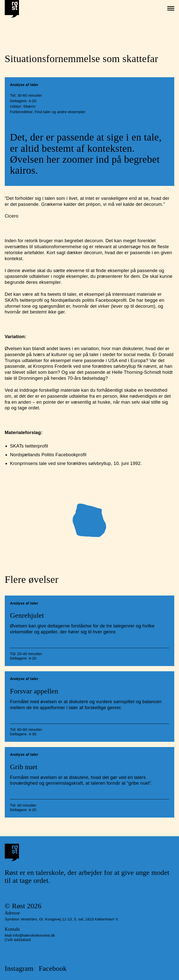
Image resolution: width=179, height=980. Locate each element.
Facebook (53, 968)
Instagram (19, 968)
